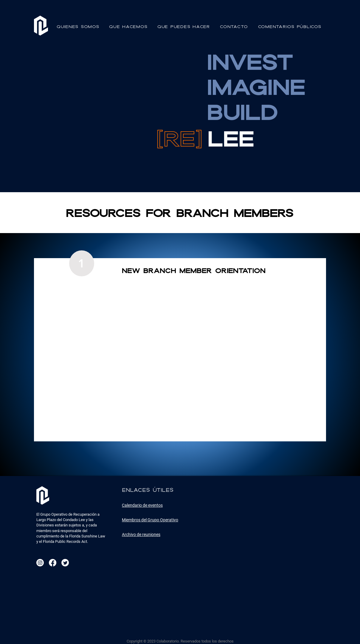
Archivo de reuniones (141, 534)
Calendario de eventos (142, 505)
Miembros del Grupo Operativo (150, 520)
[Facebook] (53, 563)
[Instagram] (40, 563)
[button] (79, 26)
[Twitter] (65, 563)
